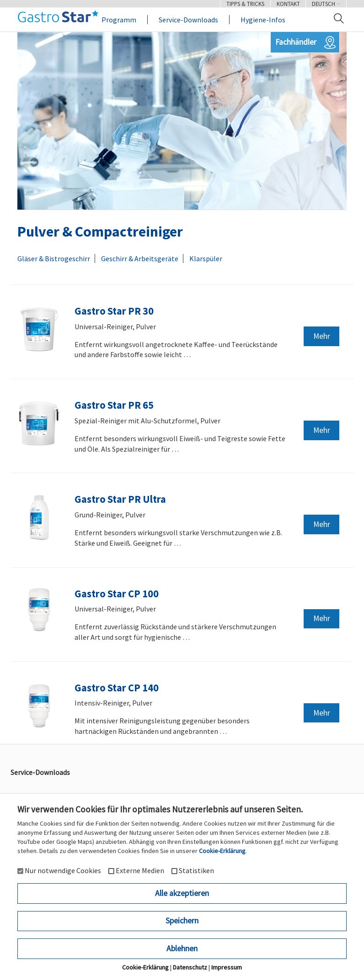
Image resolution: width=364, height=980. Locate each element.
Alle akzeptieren (182, 893)
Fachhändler (296, 42)
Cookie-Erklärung (222, 851)
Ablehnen (182, 948)
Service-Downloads (188, 20)
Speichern (182, 921)
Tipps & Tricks (245, 4)
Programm (119, 20)
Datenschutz (190, 967)
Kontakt (288, 4)
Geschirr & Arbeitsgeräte (140, 258)
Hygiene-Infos (263, 20)
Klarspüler (206, 258)
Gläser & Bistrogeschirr (54, 258)
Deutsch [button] (326, 4)
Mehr (322, 336)
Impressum (227, 967)
